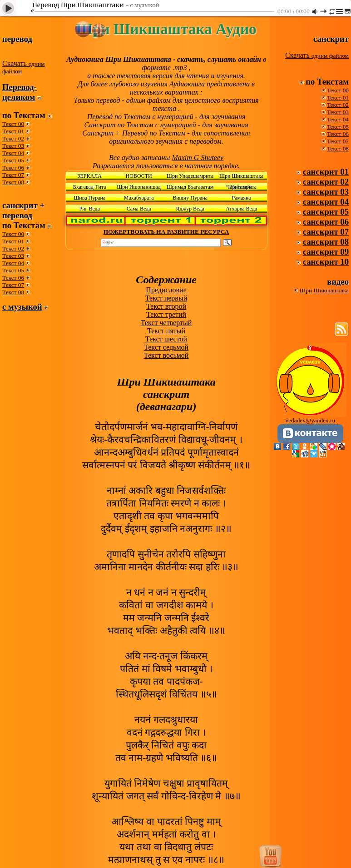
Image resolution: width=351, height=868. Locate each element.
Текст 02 (13, 138)
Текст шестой (166, 339)
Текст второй (166, 306)
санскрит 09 (326, 252)
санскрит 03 (326, 192)
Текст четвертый (166, 323)
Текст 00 (13, 124)
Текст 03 (13, 146)
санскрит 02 (326, 182)
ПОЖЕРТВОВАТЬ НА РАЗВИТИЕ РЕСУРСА (166, 232)
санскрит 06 (326, 222)
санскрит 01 (326, 172)
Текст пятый (166, 331)
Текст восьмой (166, 355)
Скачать (23, 67)
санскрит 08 (326, 242)
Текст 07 (13, 175)
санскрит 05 (326, 212)
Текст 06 (13, 168)
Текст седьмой (166, 347)
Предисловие (166, 290)
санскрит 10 (326, 262)
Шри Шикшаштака (324, 290)
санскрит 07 (326, 232)
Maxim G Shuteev (198, 158)
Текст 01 (13, 131)
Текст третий (166, 314)
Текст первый (166, 298)
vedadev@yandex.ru (310, 420)
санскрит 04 (326, 202)
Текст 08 (13, 182)
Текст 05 (13, 160)
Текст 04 (13, 153)
